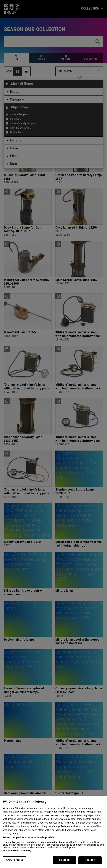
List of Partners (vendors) (17, 857)
